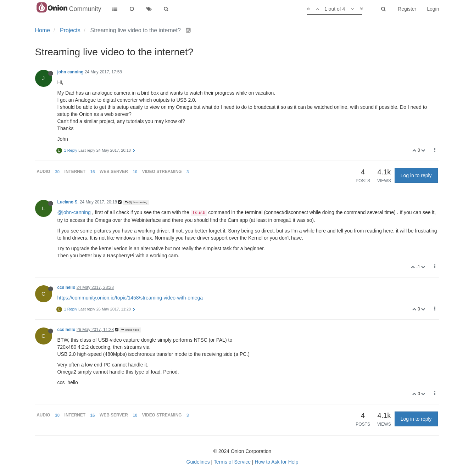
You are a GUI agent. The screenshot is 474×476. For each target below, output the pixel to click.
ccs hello (66, 287)
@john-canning (74, 212)
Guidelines (198, 462)
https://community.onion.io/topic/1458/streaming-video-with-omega (130, 298)
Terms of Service (232, 462)
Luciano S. (68, 202)
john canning (71, 72)
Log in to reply (416, 175)
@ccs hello (130, 330)
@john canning (136, 202)
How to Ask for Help (277, 462)
